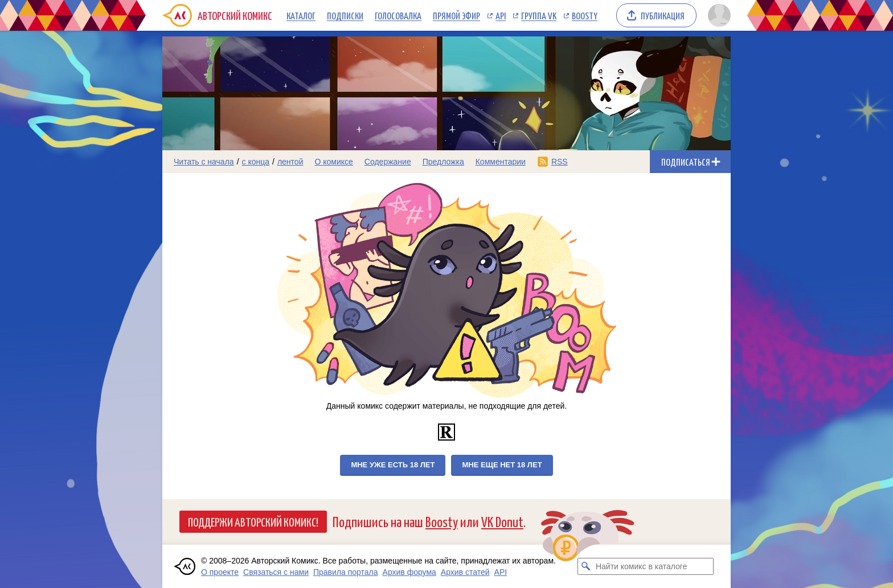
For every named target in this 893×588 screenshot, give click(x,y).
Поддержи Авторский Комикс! (253, 521)
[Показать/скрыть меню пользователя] (717, 15)
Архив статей (465, 572)
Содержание (388, 162)
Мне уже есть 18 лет (393, 465)
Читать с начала (204, 162)
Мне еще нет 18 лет (502, 465)
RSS (560, 162)
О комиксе (333, 162)
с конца (256, 162)
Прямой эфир (456, 15)
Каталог (301, 15)
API (501, 15)
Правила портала (346, 572)
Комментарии (501, 162)
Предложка (443, 162)
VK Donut (502, 521)
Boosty (585, 15)
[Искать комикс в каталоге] (586, 566)
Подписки (345, 15)
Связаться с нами (276, 572)
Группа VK (539, 15)
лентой (290, 162)
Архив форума (409, 572)
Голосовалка (398, 15)
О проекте (220, 572)
